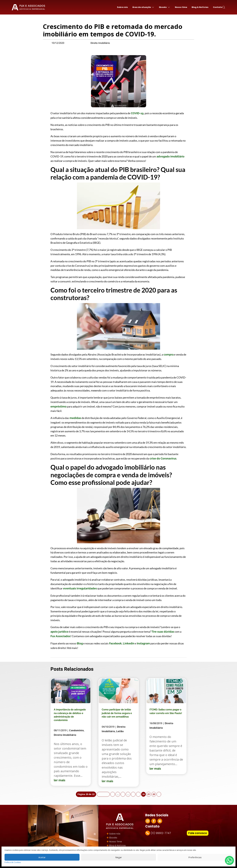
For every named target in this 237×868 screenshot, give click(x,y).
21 (149, 794)
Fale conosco (198, 833)
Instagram (143, 643)
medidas (75, 418)
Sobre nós (122, 7)
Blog (80, 643)
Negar (119, 857)
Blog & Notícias (200, 7)
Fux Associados (60, 636)
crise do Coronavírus (163, 458)
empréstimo (58, 407)
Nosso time (181, 7)
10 (123, 794)
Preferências (195, 857)
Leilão (120, 731)
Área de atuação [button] (143, 7)
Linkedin (128, 643)
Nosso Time (116, 842)
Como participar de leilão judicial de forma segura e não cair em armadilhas (117, 713)
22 (154, 794)
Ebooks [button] (165, 7)
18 (133, 794)
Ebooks (113, 838)
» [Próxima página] (159, 794)
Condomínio (76, 730)
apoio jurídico (59, 632)
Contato (218, 7)
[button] (224, 7)
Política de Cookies (13, 862)
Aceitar (42, 857)
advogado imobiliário (170, 156)
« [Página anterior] (113, 794)
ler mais (60, 780)
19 (138, 794)
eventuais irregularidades (80, 588)
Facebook (115, 643)
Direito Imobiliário (100, 43)
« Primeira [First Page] (103, 794)
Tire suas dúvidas (163, 632)
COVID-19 (137, 113)
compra (168, 355)
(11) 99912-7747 (161, 833)
